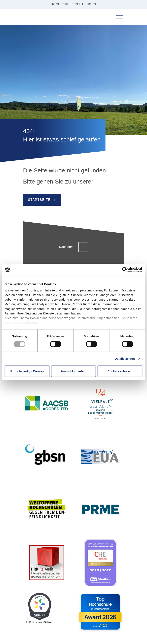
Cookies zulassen (120, 371)
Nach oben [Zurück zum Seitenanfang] (73, 247)
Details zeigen (125, 359)
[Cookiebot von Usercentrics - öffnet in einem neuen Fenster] (125, 270)
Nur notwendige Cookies (27, 371)
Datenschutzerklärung (21, 323)
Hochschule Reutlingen (73, 4)
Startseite (39, 200)
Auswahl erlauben (73, 371)
